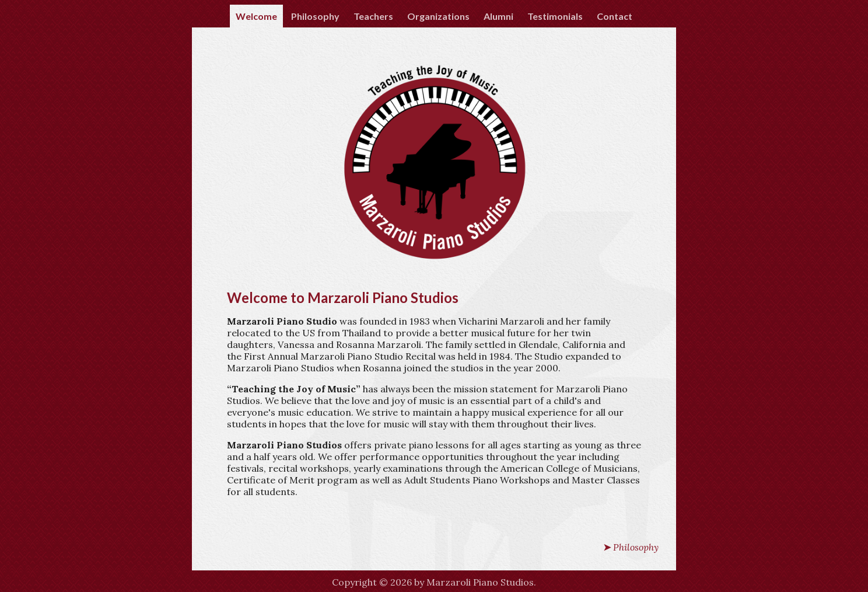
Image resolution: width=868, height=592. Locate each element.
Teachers (373, 16)
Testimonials (555, 16)
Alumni (498, 16)
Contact (615, 16)
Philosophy (315, 16)
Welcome (256, 16)
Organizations (438, 16)
